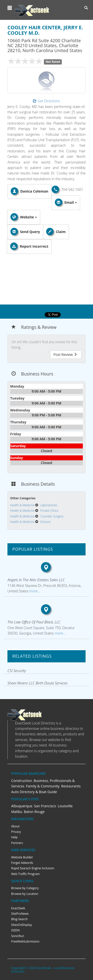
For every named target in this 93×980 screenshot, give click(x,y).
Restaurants (71, 786)
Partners (17, 843)
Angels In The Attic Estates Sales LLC (36, 580)
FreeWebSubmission (25, 941)
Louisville (65, 806)
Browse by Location (25, 894)
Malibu (17, 812)
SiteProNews (20, 914)
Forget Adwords (22, 863)
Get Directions (46, 101)
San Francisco (45, 806)
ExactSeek (18, 908)
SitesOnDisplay (22, 925)
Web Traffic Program (25, 874)
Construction (22, 781)
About (15, 826)
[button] (10, 8)
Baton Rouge (34, 812)
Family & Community (43, 786)
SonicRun (18, 936)
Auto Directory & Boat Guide (34, 792)
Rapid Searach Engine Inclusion (33, 868)
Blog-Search (19, 919)
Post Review (65, 355)
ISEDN (15, 930)
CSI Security (17, 671)
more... (34, 591)
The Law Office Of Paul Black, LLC (34, 622)
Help (14, 837)
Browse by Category (25, 888)
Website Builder (22, 857)
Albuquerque (22, 806)
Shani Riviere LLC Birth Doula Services (37, 683)
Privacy (16, 832)
